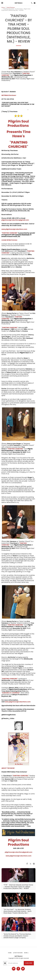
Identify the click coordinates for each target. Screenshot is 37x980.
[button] (2, 3)
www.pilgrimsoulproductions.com (18, 702)
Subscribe (29, 963)
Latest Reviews (11, 7)
